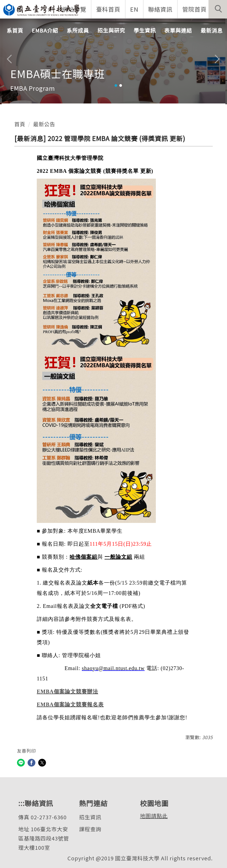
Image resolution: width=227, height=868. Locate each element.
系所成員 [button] (78, 31)
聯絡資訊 (160, 9)
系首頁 (15, 31)
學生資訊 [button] (145, 31)
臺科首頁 (108, 9)
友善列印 (26, 751)
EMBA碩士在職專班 (58, 74)
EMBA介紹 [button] (45, 31)
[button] (218, 9)
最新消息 (212, 31)
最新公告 (44, 124)
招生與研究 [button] (111, 31)
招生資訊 (90, 817)
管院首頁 (194, 9)
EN (134, 9)
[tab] (116, 85)
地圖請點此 (154, 816)
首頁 (20, 124)
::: (21, 803)
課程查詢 (90, 829)
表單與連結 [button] (178, 31)
